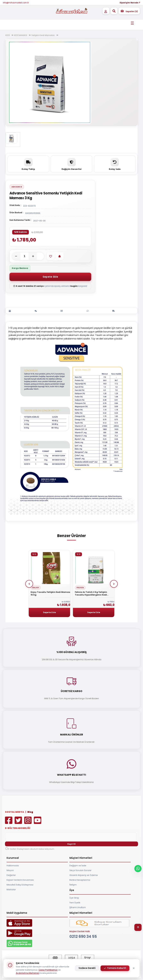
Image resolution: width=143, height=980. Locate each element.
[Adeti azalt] (16, 256)
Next (114, 584)
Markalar (11, 890)
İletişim (73, 885)
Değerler (11, 875)
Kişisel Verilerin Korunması (20, 880)
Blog (30, 812)
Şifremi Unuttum (78, 907)
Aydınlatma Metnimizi (27, 973)
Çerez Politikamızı (48, 970)
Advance (17, 187)
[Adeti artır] (33, 256)
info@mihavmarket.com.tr (16, 3)
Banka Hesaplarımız (80, 880)
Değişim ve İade (78, 866)
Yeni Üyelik (75, 903)
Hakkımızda (13, 866)
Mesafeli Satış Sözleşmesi (20, 885)
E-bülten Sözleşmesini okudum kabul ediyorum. (31, 849)
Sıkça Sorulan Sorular (80, 870)
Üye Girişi (74, 898)
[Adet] (25, 256)
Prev (29, 584)
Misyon (10, 870)
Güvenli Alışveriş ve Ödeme (84, 875)
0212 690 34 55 (83, 936)
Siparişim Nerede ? (130, 3)
